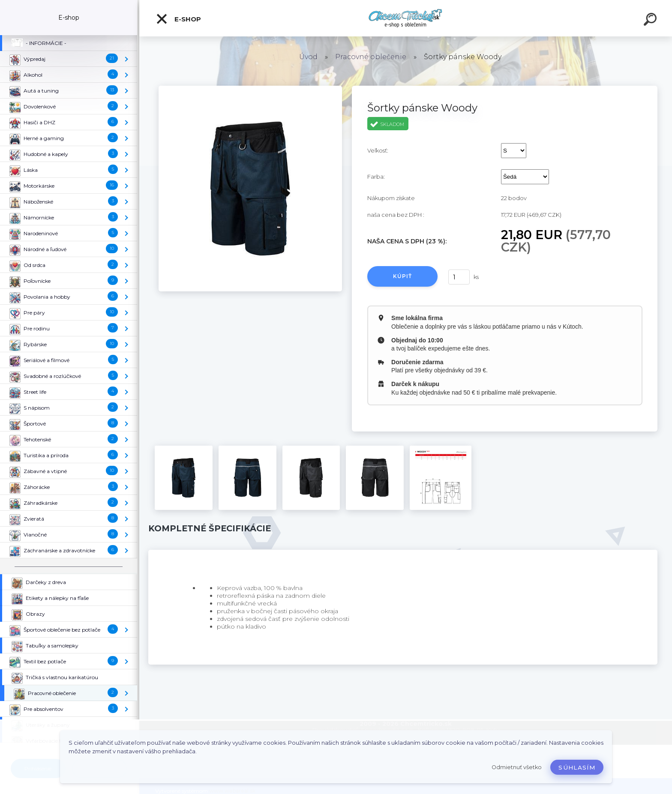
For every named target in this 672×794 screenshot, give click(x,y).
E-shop (178, 19)
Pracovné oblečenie (371, 57)
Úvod (308, 57)
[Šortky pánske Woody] (250, 89)
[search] (651, 21)
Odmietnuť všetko (517, 767)
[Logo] (406, 18)
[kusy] (459, 277)
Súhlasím (577, 767)
